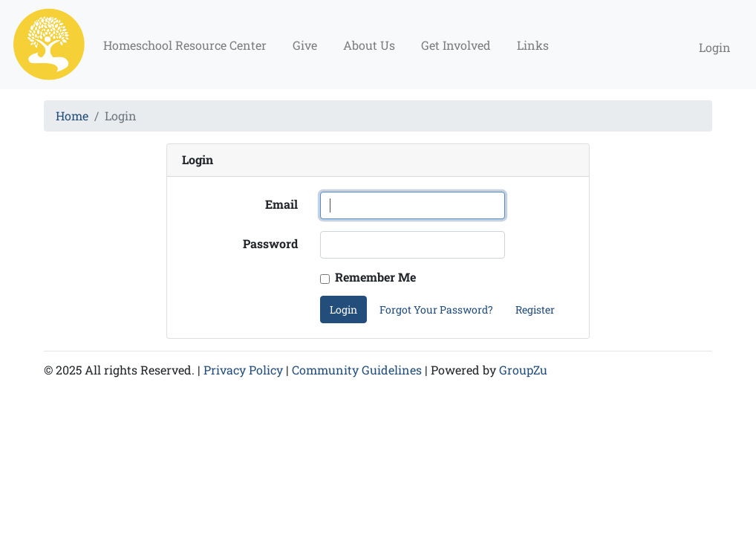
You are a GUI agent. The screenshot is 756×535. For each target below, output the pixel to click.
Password (270, 243)
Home (72, 116)
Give (305, 45)
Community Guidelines (357, 370)
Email (281, 204)
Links (533, 45)
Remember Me (375, 277)
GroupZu (523, 370)
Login (715, 47)
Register (535, 309)
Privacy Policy (243, 370)
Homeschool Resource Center (185, 45)
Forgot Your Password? (436, 309)
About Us (369, 45)
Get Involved (456, 45)
